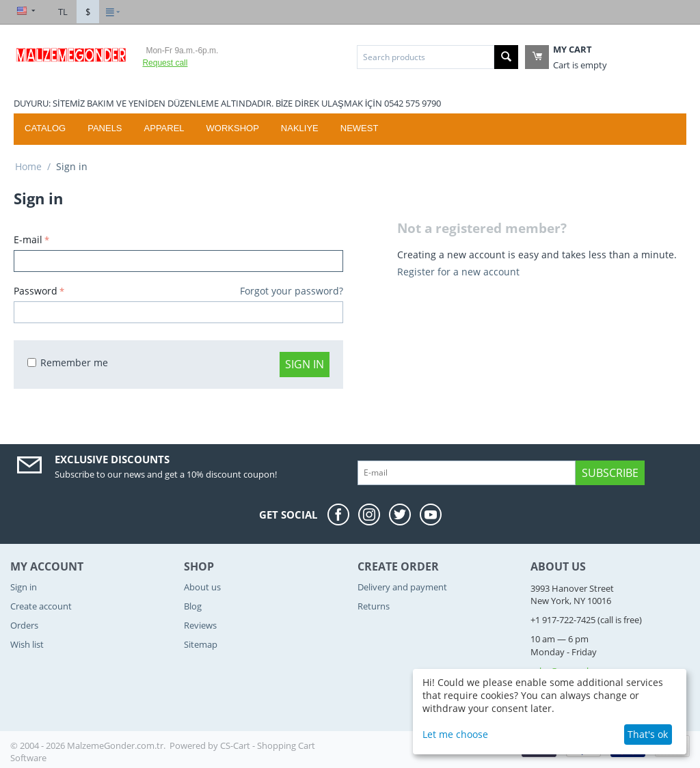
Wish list (27, 644)
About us (202, 587)
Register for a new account (458, 272)
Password (36, 291)
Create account (41, 606)
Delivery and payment (402, 587)
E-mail (28, 239)
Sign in (305, 364)
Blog (193, 606)
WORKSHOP (233, 128)
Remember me (68, 362)
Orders (24, 625)
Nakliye (300, 128)
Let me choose (455, 734)
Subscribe (610, 473)
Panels (105, 128)
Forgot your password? (292, 291)
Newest (360, 128)
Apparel (164, 128)
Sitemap (201, 644)
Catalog (45, 128)
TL (63, 12)
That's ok (648, 734)
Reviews (200, 625)
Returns (374, 606)
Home (28, 166)
